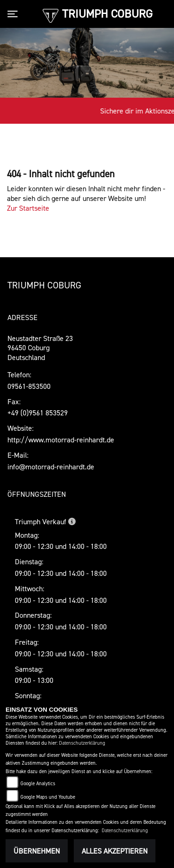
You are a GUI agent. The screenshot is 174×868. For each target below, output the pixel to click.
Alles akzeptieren (115, 851)
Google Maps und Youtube (48, 797)
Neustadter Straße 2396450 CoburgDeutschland (40, 348)
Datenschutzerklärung (82, 743)
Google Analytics (38, 784)
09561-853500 (29, 386)
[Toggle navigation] (14, 14)
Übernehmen (37, 851)
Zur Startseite (28, 208)
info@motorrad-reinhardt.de (51, 467)
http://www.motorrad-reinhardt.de (61, 440)
